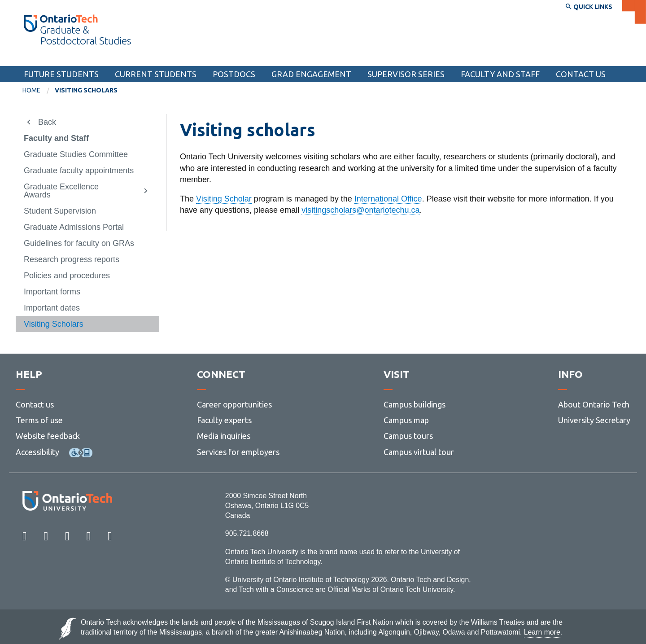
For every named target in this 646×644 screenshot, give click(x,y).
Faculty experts (224, 420)
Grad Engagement (311, 74)
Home (31, 90)
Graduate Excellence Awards (61, 191)
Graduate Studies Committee (76, 154)
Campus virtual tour (419, 452)
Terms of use (39, 420)
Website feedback (48, 436)
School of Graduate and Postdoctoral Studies (116, 57)
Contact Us (581, 74)
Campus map (406, 420)
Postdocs (234, 74)
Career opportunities (234, 404)
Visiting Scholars (54, 324)
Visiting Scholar (224, 199)
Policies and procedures (67, 276)
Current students (156, 74)
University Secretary (594, 420)
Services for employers (238, 452)
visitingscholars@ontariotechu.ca (360, 210)
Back (47, 122)
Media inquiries (224, 436)
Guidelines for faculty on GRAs (79, 243)
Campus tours (408, 436)
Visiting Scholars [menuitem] (86, 90)
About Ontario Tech (594, 404)
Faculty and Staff (500, 74)
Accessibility (37, 452)
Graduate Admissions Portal (74, 227)
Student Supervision (60, 211)
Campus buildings (415, 404)
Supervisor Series (406, 74)
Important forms (52, 292)
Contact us (35, 404)
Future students (61, 74)
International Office (388, 199)
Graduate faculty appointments (79, 171)
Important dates (52, 308)
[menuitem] (39, 91)
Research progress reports (72, 259)
